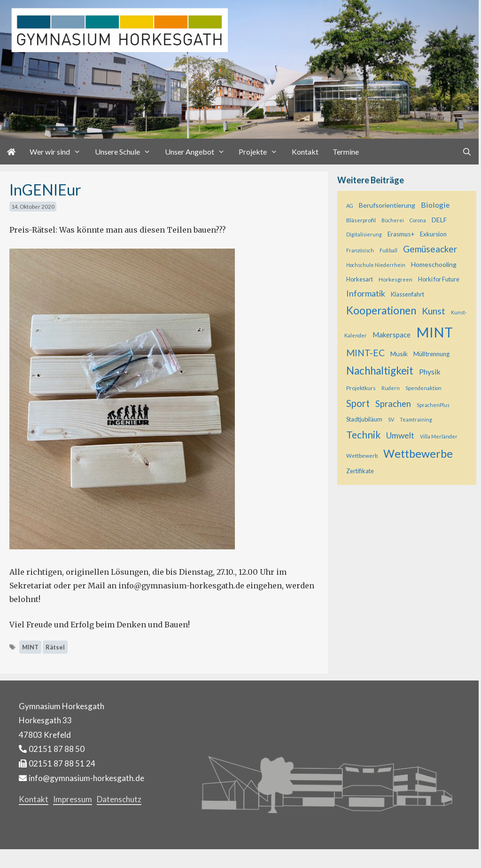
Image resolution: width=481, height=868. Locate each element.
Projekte (262, 152)
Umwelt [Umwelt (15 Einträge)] (400, 435)
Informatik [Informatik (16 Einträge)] (366, 293)
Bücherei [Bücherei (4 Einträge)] (393, 220)
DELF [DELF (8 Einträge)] (439, 220)
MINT (30, 647)
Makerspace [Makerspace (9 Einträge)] (392, 335)
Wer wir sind (59, 152)
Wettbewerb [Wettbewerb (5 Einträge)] (362, 456)
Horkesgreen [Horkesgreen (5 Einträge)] (396, 279)
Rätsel (55, 647)
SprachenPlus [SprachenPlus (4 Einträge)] (433, 405)
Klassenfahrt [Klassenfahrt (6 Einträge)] (407, 294)
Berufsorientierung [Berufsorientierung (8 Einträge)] (387, 205)
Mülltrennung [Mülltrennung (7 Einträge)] (431, 354)
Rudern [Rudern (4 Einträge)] (391, 388)
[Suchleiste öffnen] (467, 152)
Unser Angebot (198, 152)
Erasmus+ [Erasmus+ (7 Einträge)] (401, 234)
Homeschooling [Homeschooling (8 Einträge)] (434, 264)
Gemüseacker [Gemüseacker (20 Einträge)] (430, 249)
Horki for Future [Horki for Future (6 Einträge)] (439, 279)
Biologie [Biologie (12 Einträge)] (435, 205)
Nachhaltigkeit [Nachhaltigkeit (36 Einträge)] (380, 371)
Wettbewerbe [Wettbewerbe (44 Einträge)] (418, 454)
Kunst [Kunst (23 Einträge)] (434, 311)
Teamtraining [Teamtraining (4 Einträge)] (416, 419)
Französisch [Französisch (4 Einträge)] (360, 250)
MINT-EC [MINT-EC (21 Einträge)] (365, 353)
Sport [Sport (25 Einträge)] (358, 403)
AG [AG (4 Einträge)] (350, 206)
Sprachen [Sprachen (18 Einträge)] (393, 404)
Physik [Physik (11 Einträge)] (430, 371)
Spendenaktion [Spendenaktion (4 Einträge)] (423, 388)
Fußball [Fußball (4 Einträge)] (388, 250)
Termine (346, 152)
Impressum (73, 799)
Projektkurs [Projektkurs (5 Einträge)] (361, 388)
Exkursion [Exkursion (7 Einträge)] (433, 234)
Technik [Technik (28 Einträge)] (363, 434)
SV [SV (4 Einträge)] (391, 419)
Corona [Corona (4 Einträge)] (418, 220)
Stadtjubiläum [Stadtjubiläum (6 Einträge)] (364, 419)
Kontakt (305, 152)
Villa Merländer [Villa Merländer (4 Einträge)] (439, 436)
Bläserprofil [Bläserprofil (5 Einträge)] (361, 220)
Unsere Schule (126, 152)
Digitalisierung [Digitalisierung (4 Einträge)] (364, 234)
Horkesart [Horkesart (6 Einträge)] (360, 279)
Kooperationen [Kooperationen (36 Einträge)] (381, 310)
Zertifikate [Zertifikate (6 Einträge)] (360, 471)
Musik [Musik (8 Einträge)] (399, 354)
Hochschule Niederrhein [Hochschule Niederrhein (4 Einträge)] (376, 265)
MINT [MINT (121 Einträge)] (434, 332)
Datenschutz (119, 799)
